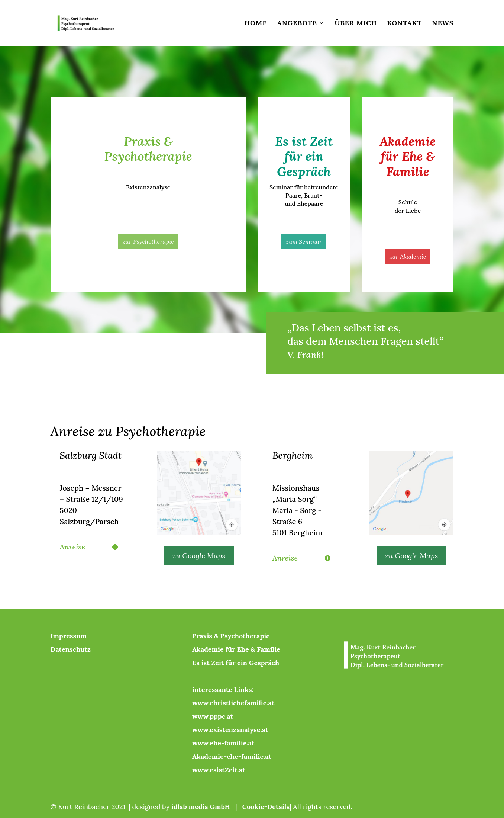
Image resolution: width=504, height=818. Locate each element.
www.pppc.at (213, 716)
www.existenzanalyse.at (230, 730)
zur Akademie (408, 256)
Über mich (356, 24)
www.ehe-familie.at (223, 743)
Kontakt (404, 24)
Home (256, 24)
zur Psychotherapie (148, 241)
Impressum (69, 636)
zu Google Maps (199, 556)
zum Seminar (304, 241)
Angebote (297, 24)
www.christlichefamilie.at (233, 703)
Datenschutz (71, 649)
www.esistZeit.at (219, 770)
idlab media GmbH (201, 807)
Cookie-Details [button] (266, 807)
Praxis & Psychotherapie (231, 636)
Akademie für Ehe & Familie (236, 649)
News (443, 24)
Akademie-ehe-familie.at (232, 756)
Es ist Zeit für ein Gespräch (236, 663)
